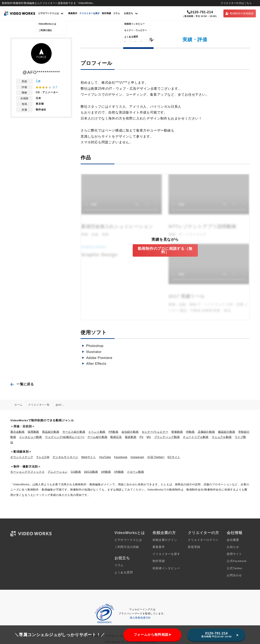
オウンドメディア (22, 457)
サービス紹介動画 (74, 432)
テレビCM (43, 457)
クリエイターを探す (90, 13)
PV (141, 437)
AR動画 (106, 472)
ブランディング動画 (167, 437)
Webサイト (89, 457)
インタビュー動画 (31, 437)
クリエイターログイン (203, 540)
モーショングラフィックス (27, 472)
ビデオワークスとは (128, 540)
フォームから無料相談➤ (153, 635)
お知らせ (233, 547)
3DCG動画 (91, 472)
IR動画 (190, 432)
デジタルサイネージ (65, 457)
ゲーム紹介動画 (97, 437)
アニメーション (58, 472)
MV (149, 437)
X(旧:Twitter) (156, 457)
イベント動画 (97, 432)
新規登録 (194, 547)
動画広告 (116, 437)
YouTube (105, 457)
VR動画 (119, 472)
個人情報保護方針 (140, 618)
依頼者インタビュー (166, 568)
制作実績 (106, 13)
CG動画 (76, 472)
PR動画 (113, 432)
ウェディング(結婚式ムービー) (65, 437)
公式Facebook (237, 561)
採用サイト (234, 554)
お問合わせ (234, 575)
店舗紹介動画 (206, 432)
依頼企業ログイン (165, 540)
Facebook (121, 457)
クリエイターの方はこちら (236, 3)
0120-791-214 (200, 12)
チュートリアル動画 (196, 437)
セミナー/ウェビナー (155, 432)
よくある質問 (124, 572)
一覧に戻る (25, 384)
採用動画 (33, 432)
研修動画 (177, 432)
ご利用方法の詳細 (127, 547)
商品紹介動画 (51, 432)
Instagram (137, 457)
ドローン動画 (135, 472)
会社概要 (233, 540)
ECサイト (174, 457)
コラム (116, 13)
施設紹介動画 (227, 432)
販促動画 (131, 437)
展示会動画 (17, 432)
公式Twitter (234, 568)
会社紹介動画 (130, 432)
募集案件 (73, 13)
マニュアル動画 (222, 437)
